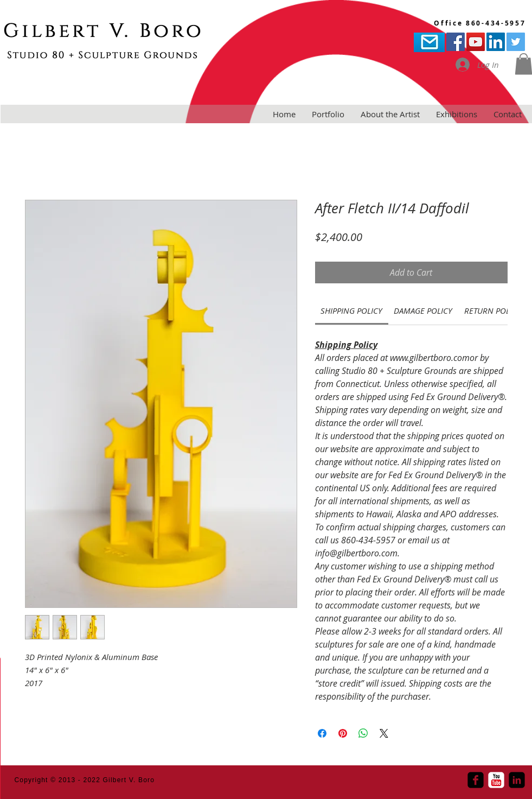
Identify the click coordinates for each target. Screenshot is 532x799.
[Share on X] (384, 733)
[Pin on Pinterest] (343, 733)
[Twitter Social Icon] (516, 42)
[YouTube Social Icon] (476, 42)
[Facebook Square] (476, 780)
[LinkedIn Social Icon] (496, 42)
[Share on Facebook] (322, 733)
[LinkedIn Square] (517, 780)
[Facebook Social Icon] (456, 42)
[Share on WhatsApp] (363, 733)
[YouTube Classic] (496, 780)
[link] (351, 310)
